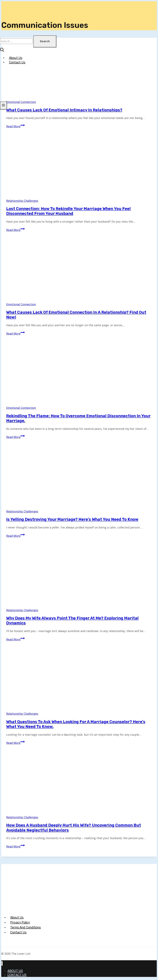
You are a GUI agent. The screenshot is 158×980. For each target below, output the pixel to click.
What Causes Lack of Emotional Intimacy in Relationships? (64, 110)
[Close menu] (2, 963)
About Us (16, 58)
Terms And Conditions (26, 927)
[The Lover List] (14, 33)
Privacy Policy (20, 922)
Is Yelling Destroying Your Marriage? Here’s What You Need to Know (72, 519)
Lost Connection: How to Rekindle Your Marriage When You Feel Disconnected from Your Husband (68, 211)
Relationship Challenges (22, 201)
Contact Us (17, 62)
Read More (15, 126)
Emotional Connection (21, 304)
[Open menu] (3, 106)
